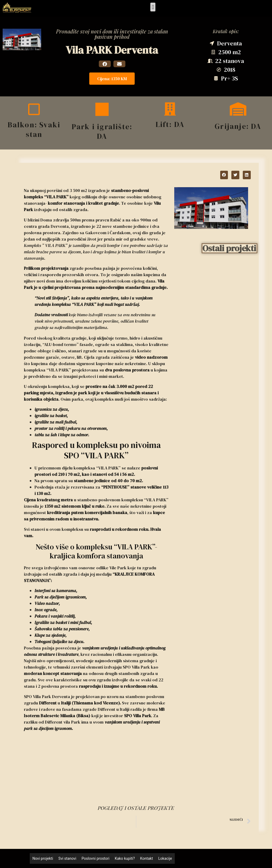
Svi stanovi (67, 858)
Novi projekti (43, 858)
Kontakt (147, 858)
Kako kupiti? (125, 858)
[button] (153, 7)
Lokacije (165, 858)
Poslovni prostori (95, 858)
